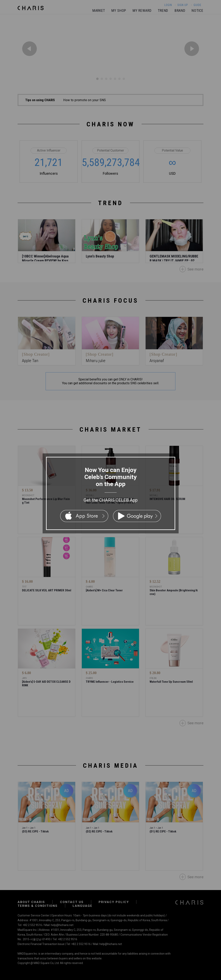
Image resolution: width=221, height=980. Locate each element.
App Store (84, 516)
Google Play (137, 516)
